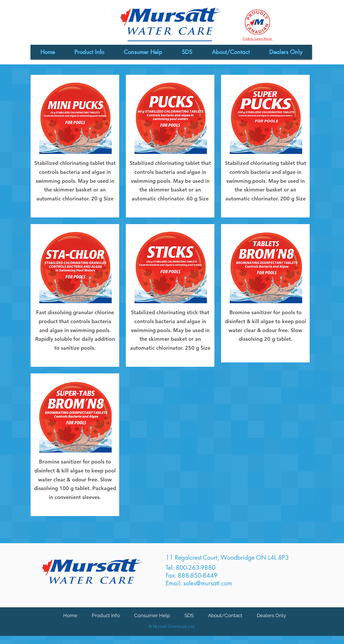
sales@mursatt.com (208, 583)
